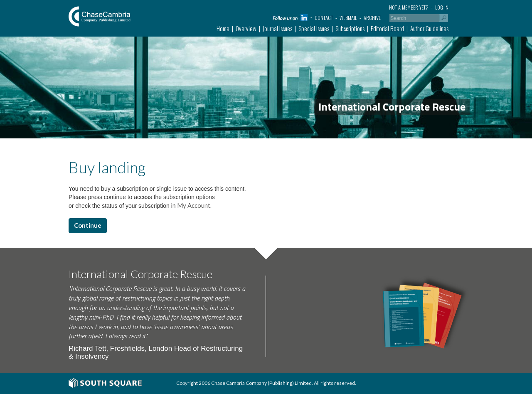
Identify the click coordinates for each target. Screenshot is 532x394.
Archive (372, 18)
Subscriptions (350, 28)
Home (223, 28)
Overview (246, 28)
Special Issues (314, 28)
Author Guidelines (429, 28)
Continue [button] (88, 225)
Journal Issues (277, 28)
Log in (442, 7)
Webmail (348, 18)
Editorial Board (387, 28)
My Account (193, 205)
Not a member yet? (409, 7)
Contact (324, 18)
